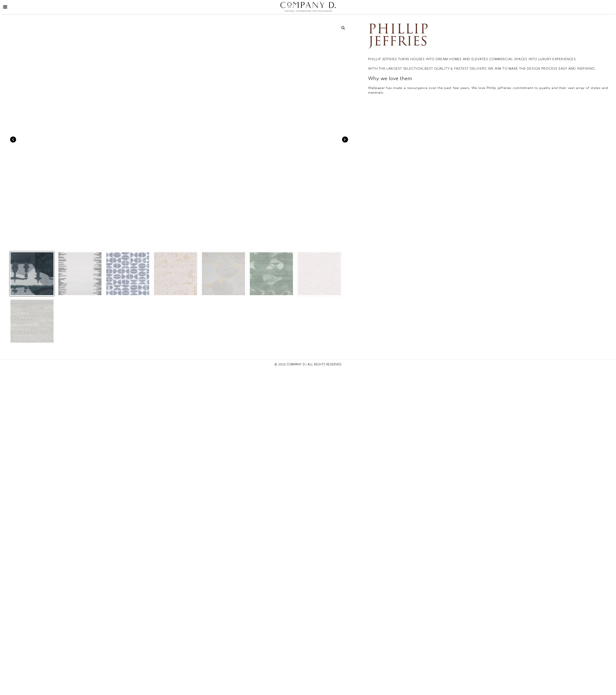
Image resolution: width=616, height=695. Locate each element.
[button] (343, 28)
